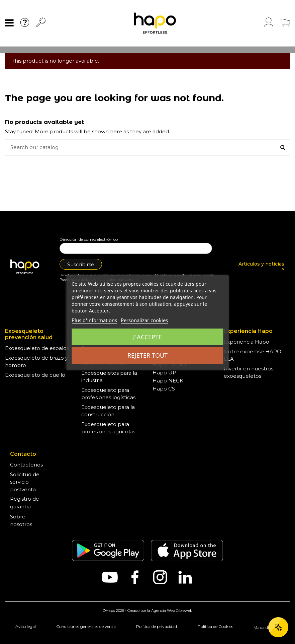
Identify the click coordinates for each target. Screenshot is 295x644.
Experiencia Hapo (247, 342)
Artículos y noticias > (261, 267)
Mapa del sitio (267, 627)
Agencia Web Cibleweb (172, 611)
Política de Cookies (215, 626)
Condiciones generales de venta (86, 626)
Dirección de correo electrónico (89, 239)
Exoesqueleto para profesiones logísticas (108, 394)
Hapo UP (164, 373)
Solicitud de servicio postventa (25, 482)
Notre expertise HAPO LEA (253, 355)
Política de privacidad (157, 626)
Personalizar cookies (144, 320)
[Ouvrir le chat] (278, 627)
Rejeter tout (147, 355)
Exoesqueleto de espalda (37, 348)
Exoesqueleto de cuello (35, 375)
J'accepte (147, 337)
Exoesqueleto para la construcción (108, 411)
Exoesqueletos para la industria (109, 377)
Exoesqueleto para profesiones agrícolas (108, 428)
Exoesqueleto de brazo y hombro (36, 362)
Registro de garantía (25, 503)
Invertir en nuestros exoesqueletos (249, 372)
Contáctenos (26, 465)
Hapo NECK (168, 381)
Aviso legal (26, 626)
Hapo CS (164, 389)
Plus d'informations (94, 320)
